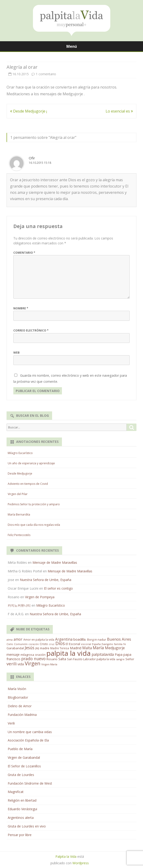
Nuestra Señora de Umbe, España (46, 580)
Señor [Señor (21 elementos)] (130, 659)
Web (16, 353)
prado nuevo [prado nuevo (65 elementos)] (33, 659)
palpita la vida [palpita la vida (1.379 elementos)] (69, 653)
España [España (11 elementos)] (96, 644)
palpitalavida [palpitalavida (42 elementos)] (103, 654)
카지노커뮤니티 (19, 605)
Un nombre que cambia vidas (30, 732)
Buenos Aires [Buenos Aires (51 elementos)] (119, 639)
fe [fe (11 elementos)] (125, 644)
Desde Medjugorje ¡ (29, 111)
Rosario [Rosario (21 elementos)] (52, 659)
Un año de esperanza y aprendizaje (31, 463)
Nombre (21, 308)
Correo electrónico (31, 330)
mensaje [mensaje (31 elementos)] (13, 654)
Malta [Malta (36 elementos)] (87, 648)
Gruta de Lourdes (21, 775)
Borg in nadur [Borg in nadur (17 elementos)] (97, 640)
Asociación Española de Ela (28, 740)
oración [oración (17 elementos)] (40, 655)
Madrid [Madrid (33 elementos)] (76, 648)
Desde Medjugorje (20, 473)
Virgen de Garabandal (24, 757)
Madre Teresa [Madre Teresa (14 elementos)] (60, 648)
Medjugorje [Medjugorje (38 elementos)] (115, 648)
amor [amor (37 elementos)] (18, 639)
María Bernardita (19, 514)
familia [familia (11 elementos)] (118, 644)
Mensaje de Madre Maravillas (55, 562)
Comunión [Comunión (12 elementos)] (21, 644)
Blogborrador (18, 697)
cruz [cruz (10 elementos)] (52, 644)
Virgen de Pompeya (40, 597)
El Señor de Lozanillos (24, 766)
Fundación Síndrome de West (30, 783)
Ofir (32, 158)
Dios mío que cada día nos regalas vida (34, 525)
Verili (11, 723)
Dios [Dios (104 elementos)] (60, 643)
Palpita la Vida (66, 856)
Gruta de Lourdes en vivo (27, 826)
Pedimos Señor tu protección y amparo (34, 504)
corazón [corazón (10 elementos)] (34, 644)
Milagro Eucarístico (20, 453)
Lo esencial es (119, 111)
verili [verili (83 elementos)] (12, 664)
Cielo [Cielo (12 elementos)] (10, 644)
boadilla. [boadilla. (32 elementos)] (80, 639)
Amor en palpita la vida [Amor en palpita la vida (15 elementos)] (39, 640)
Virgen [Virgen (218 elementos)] (33, 663)
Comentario (24, 253)
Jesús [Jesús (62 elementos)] (30, 648)
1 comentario (46, 74)
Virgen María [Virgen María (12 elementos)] (49, 664)
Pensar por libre (20, 835)
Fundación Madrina (22, 715)
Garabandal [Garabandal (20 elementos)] (15, 648)
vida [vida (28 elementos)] (21, 664)
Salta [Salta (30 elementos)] (62, 659)
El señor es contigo (58, 588)
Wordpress (81, 863)
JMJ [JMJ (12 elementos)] (37, 648)
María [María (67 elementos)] (98, 648)
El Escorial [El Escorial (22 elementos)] (73, 644)
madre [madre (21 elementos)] (45, 648)
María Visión (17, 689)
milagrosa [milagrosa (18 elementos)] (27, 655)
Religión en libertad (22, 800)
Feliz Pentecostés (19, 535)
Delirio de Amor (20, 706)
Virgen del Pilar (18, 494)
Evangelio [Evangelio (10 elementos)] (107, 644)
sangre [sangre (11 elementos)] (120, 659)
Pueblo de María (20, 749)
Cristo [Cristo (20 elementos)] (44, 644)
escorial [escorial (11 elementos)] (86, 644)
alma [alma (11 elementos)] (10, 640)
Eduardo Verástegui (22, 809)
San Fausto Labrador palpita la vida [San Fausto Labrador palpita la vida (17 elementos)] (91, 659)
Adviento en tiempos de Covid (28, 484)
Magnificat (16, 792)
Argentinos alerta (21, 818)
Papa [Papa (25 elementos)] (119, 654)
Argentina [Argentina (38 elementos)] (64, 639)
